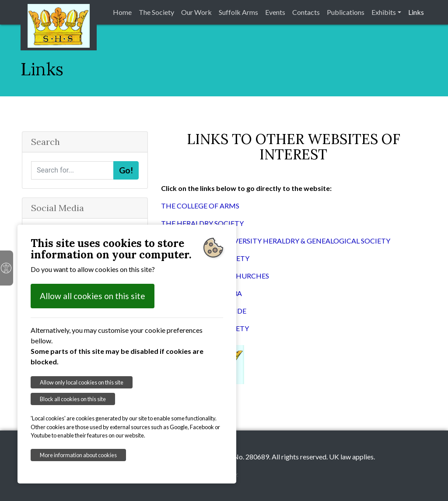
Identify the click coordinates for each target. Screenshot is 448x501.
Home (122, 12)
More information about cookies (78, 455)
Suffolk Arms (238, 12)
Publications (346, 12)
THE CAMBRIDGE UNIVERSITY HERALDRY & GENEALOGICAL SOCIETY (276, 241)
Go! (126, 170)
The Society (156, 12)
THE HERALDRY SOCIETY (202, 223)
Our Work (196, 12)
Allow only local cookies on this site (82, 382)
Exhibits (384, 12)
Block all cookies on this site (73, 399)
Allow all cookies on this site (93, 296)
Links (416, 12)
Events (275, 12)
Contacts (306, 12)
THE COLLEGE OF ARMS (200, 206)
